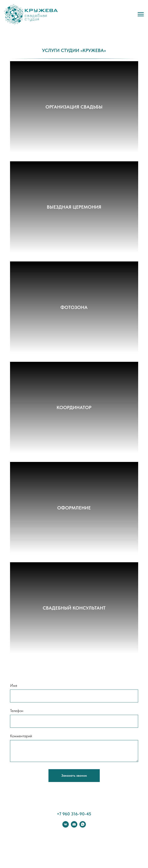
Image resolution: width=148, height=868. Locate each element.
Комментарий (21, 736)
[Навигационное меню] (141, 14)
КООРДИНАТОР (74, 407)
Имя (14, 685)
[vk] (66, 826)
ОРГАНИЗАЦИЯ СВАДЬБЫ (74, 107)
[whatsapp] (83, 826)
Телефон (17, 711)
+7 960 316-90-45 (74, 814)
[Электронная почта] (74, 826)
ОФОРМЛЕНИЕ (74, 508)
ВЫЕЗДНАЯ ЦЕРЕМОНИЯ (74, 207)
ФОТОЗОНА (74, 307)
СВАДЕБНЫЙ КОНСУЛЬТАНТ (74, 608)
